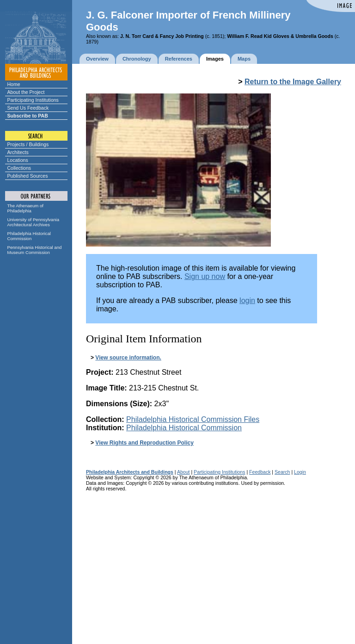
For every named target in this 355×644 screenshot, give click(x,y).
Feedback (260, 472)
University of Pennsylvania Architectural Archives (34, 222)
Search (282, 472)
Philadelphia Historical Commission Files (193, 419)
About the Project (26, 92)
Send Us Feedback (28, 108)
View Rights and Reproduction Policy (144, 443)
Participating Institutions (33, 100)
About (184, 472)
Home (14, 84)
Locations (18, 160)
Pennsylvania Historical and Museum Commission (35, 250)
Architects (18, 152)
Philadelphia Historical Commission (29, 236)
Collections (19, 168)
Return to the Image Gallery (293, 82)
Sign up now (205, 276)
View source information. (128, 358)
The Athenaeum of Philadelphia (25, 208)
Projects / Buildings (28, 144)
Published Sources (28, 176)
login (247, 300)
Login (300, 472)
